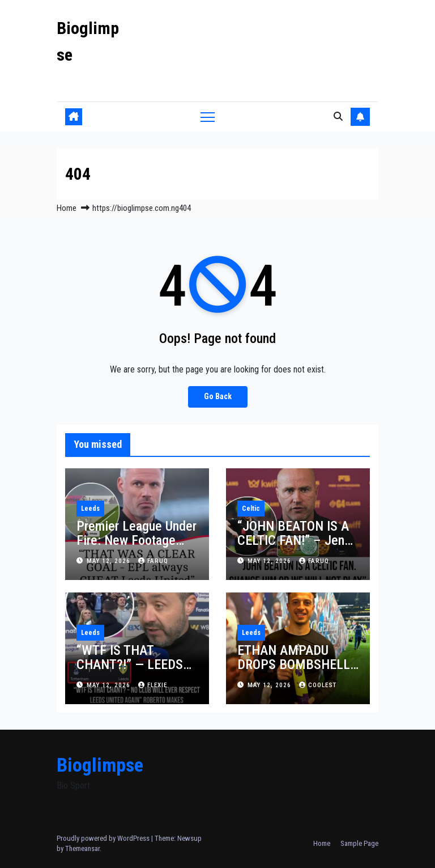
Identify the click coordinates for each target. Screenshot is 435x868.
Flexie (153, 685)
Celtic (251, 509)
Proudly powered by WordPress (104, 838)
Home (67, 208)
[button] (338, 117)
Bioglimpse (100, 765)
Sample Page (359, 843)
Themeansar (82, 848)
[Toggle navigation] (208, 117)
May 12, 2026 (110, 561)
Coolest (318, 685)
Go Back (218, 397)
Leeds (90, 509)
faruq (153, 561)
